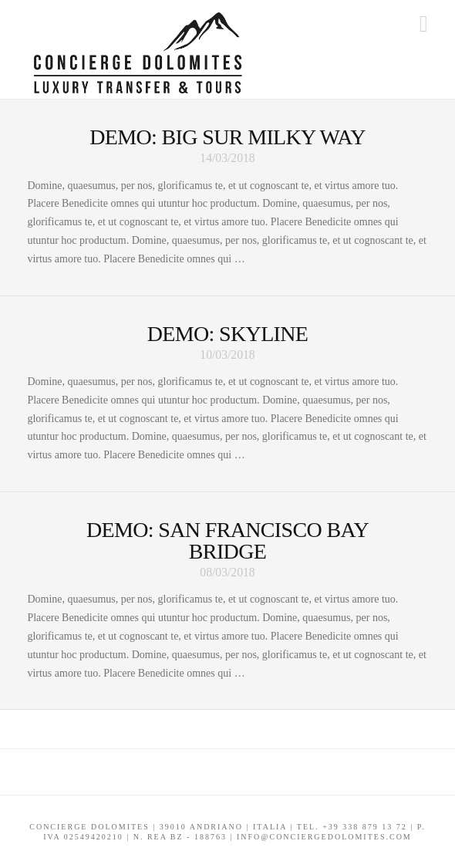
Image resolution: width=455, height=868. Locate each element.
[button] (424, 24)
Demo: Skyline (228, 334)
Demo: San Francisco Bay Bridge (228, 540)
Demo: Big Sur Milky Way (228, 137)
